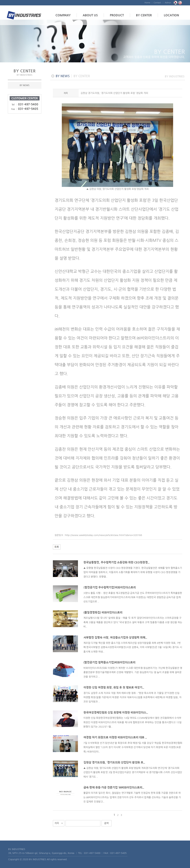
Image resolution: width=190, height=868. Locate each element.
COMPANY (63, 15)
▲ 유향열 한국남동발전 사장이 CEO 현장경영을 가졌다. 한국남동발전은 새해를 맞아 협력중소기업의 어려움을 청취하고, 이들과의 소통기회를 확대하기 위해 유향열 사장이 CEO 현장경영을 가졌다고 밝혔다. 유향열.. (133, 572)
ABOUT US (90, 15)
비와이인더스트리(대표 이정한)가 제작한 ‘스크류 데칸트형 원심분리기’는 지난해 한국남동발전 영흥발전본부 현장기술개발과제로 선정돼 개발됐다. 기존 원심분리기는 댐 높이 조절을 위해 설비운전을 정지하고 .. (133, 672)
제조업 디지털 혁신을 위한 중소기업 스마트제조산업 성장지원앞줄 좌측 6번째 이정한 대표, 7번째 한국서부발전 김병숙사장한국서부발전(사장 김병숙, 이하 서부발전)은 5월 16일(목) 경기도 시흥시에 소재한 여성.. (133, 647)
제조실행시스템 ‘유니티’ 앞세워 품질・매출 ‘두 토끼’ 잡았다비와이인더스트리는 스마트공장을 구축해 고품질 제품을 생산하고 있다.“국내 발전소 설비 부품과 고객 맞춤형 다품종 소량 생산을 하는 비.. (133, 622)
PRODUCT (117, 15)
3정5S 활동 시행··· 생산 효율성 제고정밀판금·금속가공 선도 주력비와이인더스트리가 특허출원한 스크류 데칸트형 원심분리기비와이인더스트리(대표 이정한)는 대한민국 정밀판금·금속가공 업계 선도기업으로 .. (133, 597)
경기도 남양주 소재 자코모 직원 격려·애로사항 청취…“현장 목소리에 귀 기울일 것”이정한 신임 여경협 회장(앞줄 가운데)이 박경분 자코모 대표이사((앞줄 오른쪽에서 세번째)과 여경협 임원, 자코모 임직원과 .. (132, 697)
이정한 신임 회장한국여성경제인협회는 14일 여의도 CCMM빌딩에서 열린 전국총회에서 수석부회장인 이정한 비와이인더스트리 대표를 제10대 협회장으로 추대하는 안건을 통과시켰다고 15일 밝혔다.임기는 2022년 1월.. (133, 722)
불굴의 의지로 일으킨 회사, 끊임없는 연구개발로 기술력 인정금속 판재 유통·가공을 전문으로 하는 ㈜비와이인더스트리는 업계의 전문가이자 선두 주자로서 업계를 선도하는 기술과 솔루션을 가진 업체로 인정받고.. (132, 797)
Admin (168, 3)
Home (147, 3)
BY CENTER (144, 15)
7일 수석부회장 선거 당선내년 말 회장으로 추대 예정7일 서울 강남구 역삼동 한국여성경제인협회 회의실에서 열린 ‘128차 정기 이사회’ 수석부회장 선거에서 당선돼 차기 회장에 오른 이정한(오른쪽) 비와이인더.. (133, 747)
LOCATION (171, 15)
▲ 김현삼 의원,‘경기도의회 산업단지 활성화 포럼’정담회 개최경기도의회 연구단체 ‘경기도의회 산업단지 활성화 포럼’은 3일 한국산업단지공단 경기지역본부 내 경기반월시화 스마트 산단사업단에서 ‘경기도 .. (133, 772)
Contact (157, 3)
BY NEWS (25, 85)
